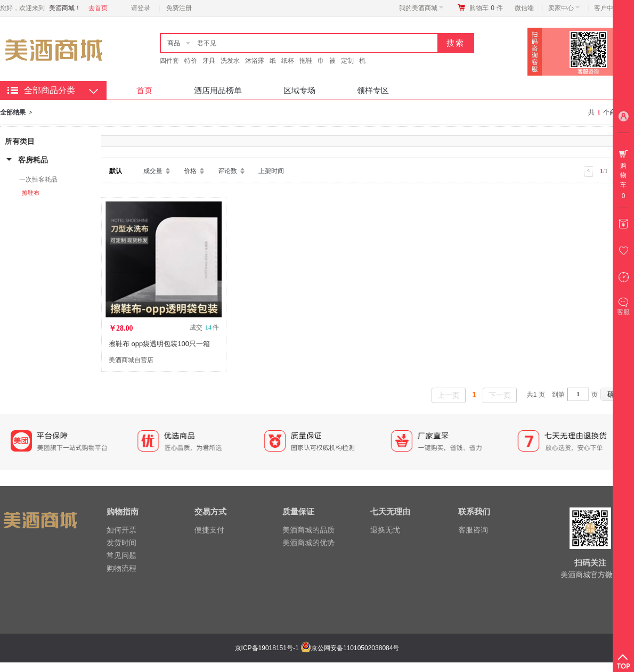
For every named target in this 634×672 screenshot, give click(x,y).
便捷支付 (209, 530)
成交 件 (204, 327)
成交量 (153, 171)
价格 (190, 171)
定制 (347, 61)
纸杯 (288, 61)
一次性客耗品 (38, 179)
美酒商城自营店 (131, 360)
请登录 (141, 8)
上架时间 (271, 171)
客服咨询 (473, 530)
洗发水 (230, 61)
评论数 (227, 171)
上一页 (449, 395)
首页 (144, 90)
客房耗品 (33, 160)
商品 (174, 43)
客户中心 (610, 8)
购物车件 (486, 8)
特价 (191, 61)
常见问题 (121, 555)
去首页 (98, 8)
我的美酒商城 (421, 8)
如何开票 (121, 530)
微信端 (524, 8)
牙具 (209, 61)
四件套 (169, 61)
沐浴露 (255, 61)
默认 (116, 171)
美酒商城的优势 (308, 543)
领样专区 (373, 90)
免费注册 (179, 8)
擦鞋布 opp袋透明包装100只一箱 (159, 344)
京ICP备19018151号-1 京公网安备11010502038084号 (316, 648)
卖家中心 (564, 8)
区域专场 (299, 90)
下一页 (500, 395)
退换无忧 (385, 530)
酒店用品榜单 (218, 90)
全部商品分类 (50, 90)
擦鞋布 (31, 193)
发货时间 (121, 543)
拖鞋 (306, 61)
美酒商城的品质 (308, 530)
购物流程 (121, 568)
